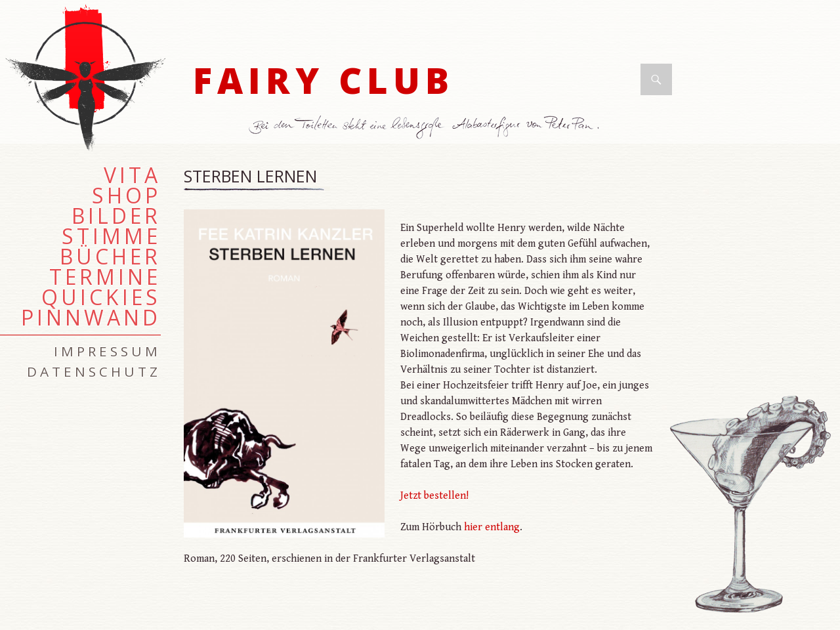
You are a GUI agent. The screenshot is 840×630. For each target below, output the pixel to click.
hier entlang (492, 527)
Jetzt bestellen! (434, 496)
